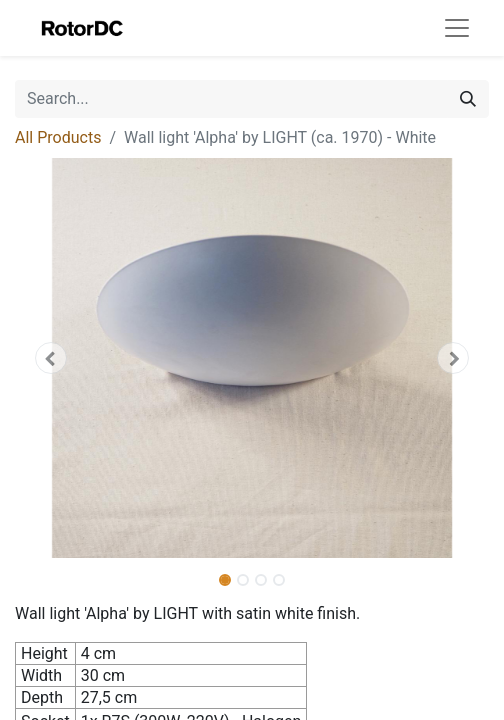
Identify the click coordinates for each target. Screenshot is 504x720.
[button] (50, 358)
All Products (58, 137)
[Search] (468, 99)
